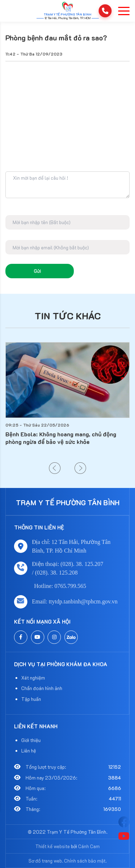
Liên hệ (29, 751)
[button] (55, 468)
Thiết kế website (53, 846)
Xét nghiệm (33, 678)
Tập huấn (31, 699)
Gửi (37, 271)
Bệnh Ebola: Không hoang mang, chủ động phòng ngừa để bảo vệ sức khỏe (61, 438)
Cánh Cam (89, 846)
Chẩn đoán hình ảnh (42, 688)
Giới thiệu (31, 740)
